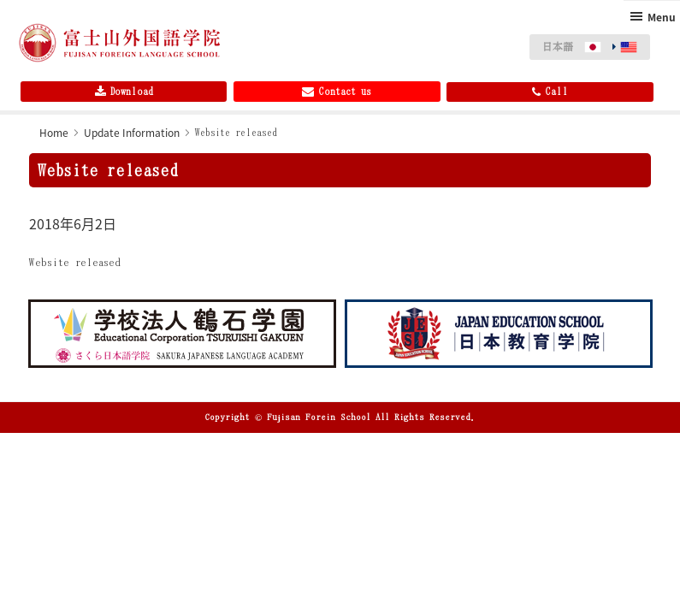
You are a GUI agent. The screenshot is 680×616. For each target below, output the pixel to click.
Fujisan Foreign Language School (120, 43)
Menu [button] (662, 17)
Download (124, 92)
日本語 (558, 46)
